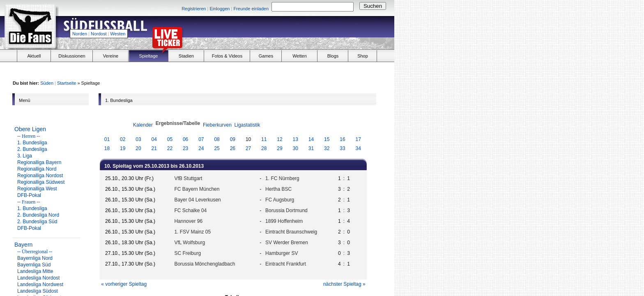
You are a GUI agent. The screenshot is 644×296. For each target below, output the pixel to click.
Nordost (99, 34)
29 (279, 148)
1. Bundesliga (32, 143)
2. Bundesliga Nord (38, 215)
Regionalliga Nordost (40, 176)
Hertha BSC (278, 189)
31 (311, 148)
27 (248, 148)
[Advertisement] (298, 31)
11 (264, 139)
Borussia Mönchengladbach (205, 264)
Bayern (23, 245)
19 (123, 148)
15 (327, 139)
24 (201, 148)
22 (170, 148)
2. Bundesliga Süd (37, 222)
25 (217, 148)
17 (358, 139)
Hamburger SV (282, 253)
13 (296, 139)
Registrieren (194, 9)
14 (311, 139)
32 (327, 148)
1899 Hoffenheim (284, 221)
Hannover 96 (188, 221)
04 (154, 139)
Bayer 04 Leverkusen (197, 200)
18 (107, 148)
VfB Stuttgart (188, 178)
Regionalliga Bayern (39, 162)
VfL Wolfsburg (190, 243)
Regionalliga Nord (37, 169)
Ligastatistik (247, 125)
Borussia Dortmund (286, 210)
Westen (118, 34)
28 (264, 148)
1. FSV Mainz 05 (192, 232)
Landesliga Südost (38, 291)
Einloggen (220, 9)
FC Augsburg (280, 200)
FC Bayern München (197, 189)
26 (233, 148)
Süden (47, 83)
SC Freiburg (187, 253)
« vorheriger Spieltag (124, 284)
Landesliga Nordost (38, 278)
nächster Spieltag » (344, 284)
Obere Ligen (30, 129)
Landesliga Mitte (35, 271)
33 (342, 148)
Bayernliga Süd (34, 265)
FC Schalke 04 (190, 210)
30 (296, 148)
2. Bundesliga (32, 149)
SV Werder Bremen (287, 243)
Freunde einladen (251, 9)
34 (358, 148)
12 (279, 139)
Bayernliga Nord (35, 258)
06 (185, 139)
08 (217, 139)
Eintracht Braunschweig (291, 232)
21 (154, 148)
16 (342, 139)
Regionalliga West (37, 189)
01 (107, 139)
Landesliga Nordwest (40, 284)
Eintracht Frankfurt (286, 264)
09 (233, 139)
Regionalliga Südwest (41, 182)
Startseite (67, 83)
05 (170, 139)
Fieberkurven (217, 125)
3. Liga (25, 156)
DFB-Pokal (29, 195)
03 (138, 139)
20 (138, 148)
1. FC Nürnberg (282, 178)
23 (185, 148)
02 (123, 139)
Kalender (143, 125)
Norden (80, 34)
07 (201, 139)
